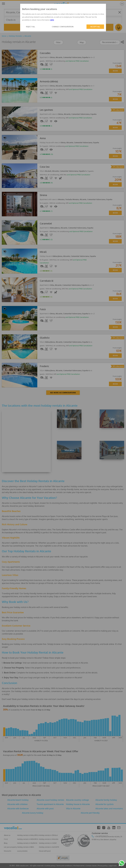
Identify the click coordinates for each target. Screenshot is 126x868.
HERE (52, 20)
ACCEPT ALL (95, 27)
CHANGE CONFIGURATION (63, 27)
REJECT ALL (31, 27)
